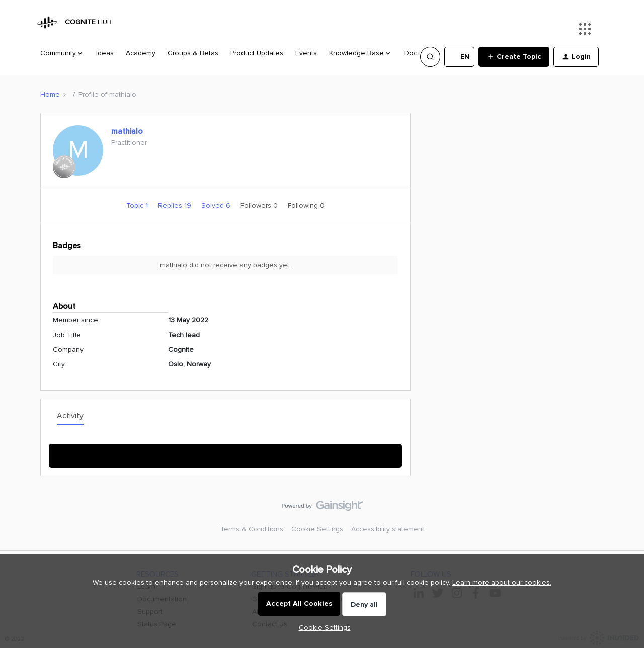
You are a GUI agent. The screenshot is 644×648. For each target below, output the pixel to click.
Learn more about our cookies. (502, 582)
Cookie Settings (317, 529)
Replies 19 (176, 206)
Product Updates (257, 53)
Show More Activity (226, 453)
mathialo (127, 131)
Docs (412, 53)
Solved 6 (217, 206)
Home (50, 94)
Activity (70, 416)
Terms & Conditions (252, 529)
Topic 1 (138, 206)
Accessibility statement (388, 529)
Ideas (105, 53)
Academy (141, 53)
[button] (459, 57)
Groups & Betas (193, 53)
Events (306, 53)
